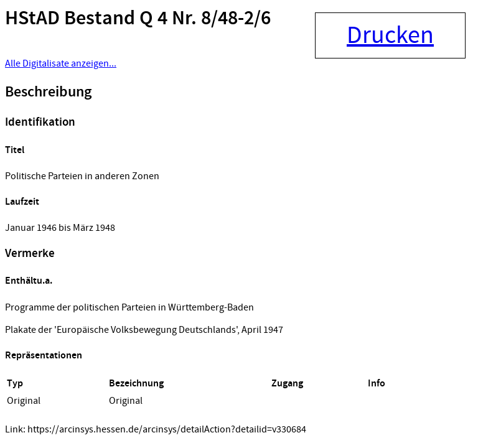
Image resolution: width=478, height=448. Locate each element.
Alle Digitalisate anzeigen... (61, 63)
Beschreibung (48, 92)
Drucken (390, 35)
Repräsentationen (44, 356)
